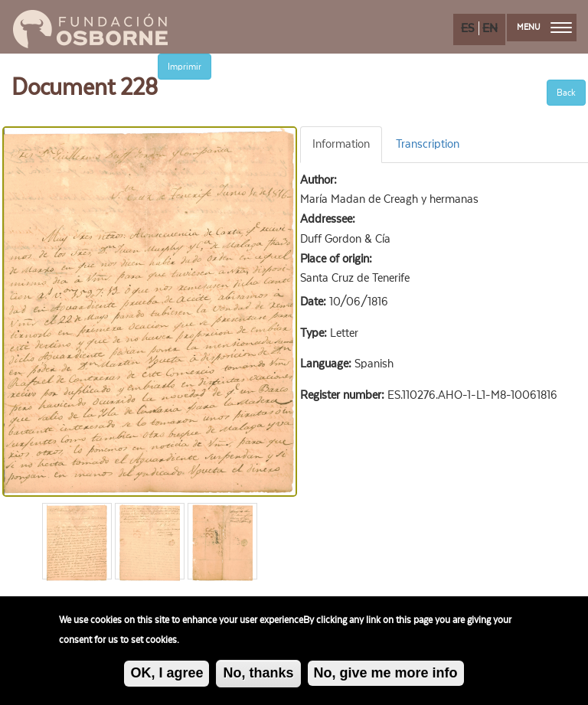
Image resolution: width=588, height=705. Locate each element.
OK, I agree (167, 677)
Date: (315, 302)
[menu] (561, 28)
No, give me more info (386, 677)
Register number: (344, 395)
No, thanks (258, 677)
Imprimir (185, 67)
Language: (327, 364)
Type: (315, 333)
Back (566, 93)
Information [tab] (341, 144)
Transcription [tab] (428, 144)
